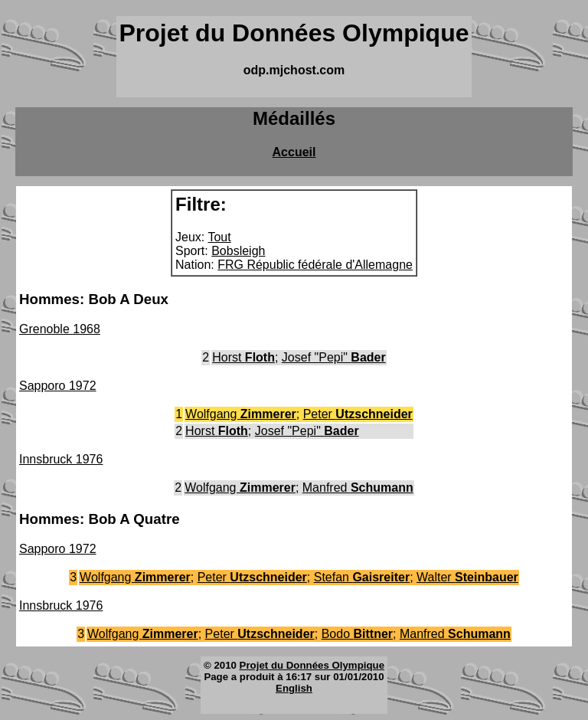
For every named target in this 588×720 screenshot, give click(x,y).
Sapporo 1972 (58, 386)
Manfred (358, 488)
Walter (467, 577)
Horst (243, 357)
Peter (358, 414)
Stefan (362, 577)
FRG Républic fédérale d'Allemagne (315, 265)
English (294, 688)
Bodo (357, 634)
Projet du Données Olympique (312, 665)
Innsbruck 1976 (61, 459)
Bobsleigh (238, 251)
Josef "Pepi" (334, 357)
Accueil (294, 152)
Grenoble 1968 (60, 329)
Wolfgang (241, 414)
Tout (219, 237)
